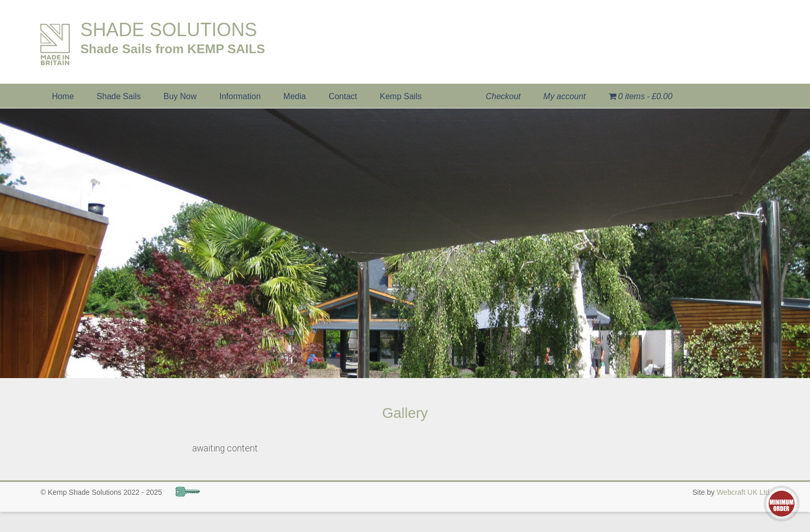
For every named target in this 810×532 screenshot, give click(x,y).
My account (565, 96)
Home (63, 96)
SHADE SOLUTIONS (168, 30)
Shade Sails (119, 96)
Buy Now (180, 96)
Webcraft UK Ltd (743, 492)
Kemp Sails (401, 96)
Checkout (503, 96)
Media (295, 96)
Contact (343, 96)
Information (240, 96)
